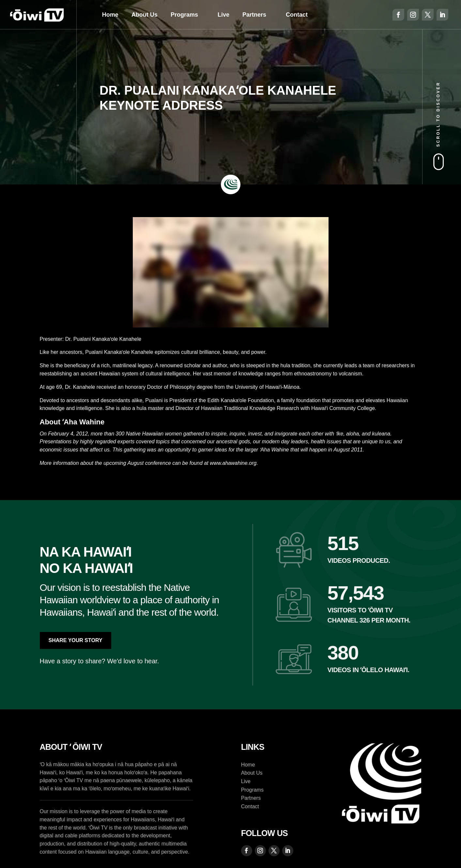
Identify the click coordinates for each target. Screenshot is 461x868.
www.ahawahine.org (233, 463)
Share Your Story (76, 640)
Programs (184, 15)
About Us (145, 15)
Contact (297, 15)
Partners (254, 15)
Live (223, 15)
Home (110, 15)
